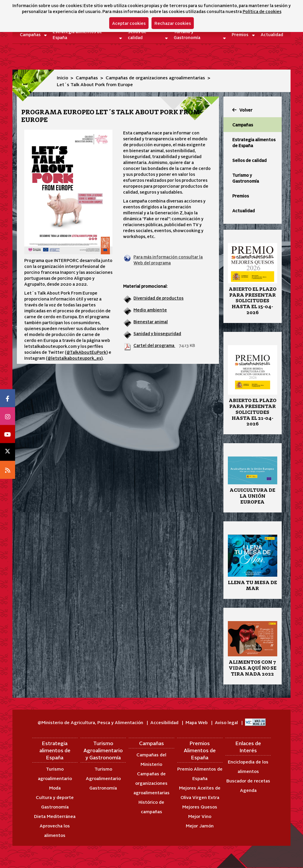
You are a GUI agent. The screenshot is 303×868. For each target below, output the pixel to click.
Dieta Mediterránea (55, 816)
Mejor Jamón (200, 826)
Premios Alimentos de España (200, 750)
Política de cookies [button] (262, 11)
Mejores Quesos (200, 807)
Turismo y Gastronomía (187, 34)
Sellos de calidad (137, 34)
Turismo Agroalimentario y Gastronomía (103, 750)
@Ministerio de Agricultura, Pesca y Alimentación (91, 722)
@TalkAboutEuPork (86, 352)
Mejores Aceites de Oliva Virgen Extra (200, 792)
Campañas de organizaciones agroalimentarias (155, 77)
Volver (242, 110)
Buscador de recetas (248, 781)
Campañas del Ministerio (151, 759)
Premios (240, 34)
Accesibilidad (165, 722)
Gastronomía (55, 807)
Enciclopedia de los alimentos (248, 766)
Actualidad (269, 34)
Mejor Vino (200, 816)
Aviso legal (227, 722)
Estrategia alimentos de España (77, 34)
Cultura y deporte (55, 797)
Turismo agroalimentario (55, 773)
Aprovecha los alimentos (55, 830)
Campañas (30, 34)
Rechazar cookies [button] (173, 23)
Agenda (248, 790)
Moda (55, 788)
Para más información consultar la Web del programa (168, 260)
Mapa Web (197, 722)
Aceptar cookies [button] (129, 23)
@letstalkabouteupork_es (74, 358)
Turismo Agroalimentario (103, 773)
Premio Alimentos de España (200, 773)
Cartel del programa (154, 345)
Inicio (62, 77)
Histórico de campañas (151, 807)
